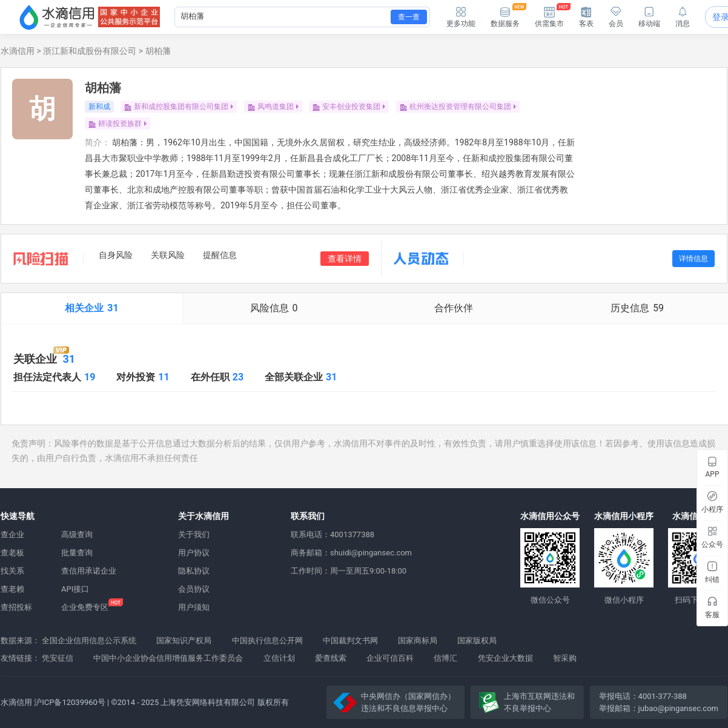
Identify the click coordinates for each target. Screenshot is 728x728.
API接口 (75, 589)
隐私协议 (194, 571)
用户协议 (194, 553)
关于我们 (194, 534)
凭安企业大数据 (505, 658)
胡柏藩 (158, 51)
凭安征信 (58, 658)
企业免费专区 (85, 607)
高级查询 (77, 534)
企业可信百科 (390, 658)
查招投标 (16, 607)
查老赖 (12, 589)
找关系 (12, 571)
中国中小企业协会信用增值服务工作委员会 (168, 658)
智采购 (565, 658)
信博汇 (445, 658)
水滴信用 (18, 51)
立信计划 (279, 658)
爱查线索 (331, 658)
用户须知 (194, 607)
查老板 (12, 553)
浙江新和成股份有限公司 (90, 51)
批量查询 (77, 553)
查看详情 (345, 259)
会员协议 (194, 589)
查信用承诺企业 (89, 571)
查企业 (12, 534)
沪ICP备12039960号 (70, 702)
